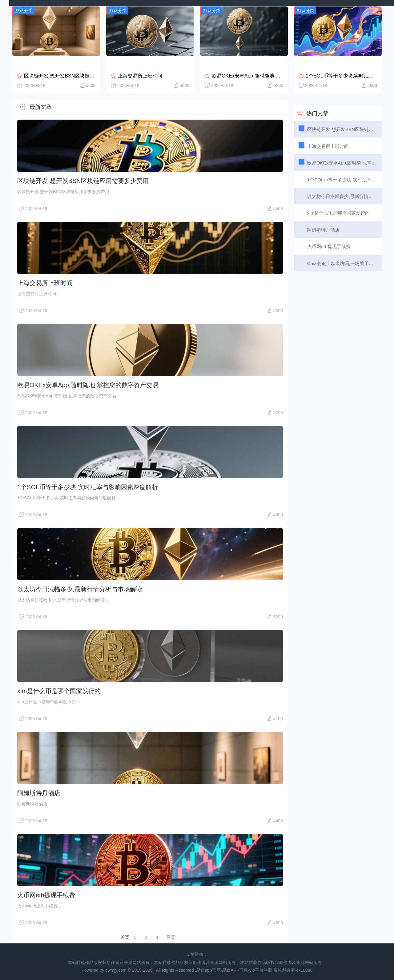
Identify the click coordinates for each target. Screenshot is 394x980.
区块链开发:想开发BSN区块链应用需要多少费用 (76, 75)
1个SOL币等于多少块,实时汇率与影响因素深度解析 (88, 487)
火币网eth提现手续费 (46, 895)
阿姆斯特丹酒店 (39, 793)
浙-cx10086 (302, 970)
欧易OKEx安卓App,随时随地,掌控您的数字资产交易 (268, 75)
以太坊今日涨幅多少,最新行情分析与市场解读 (80, 589)
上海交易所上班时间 (140, 75)
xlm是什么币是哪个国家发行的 (59, 691)
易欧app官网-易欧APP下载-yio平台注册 (50, 3)
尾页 (171, 937)
